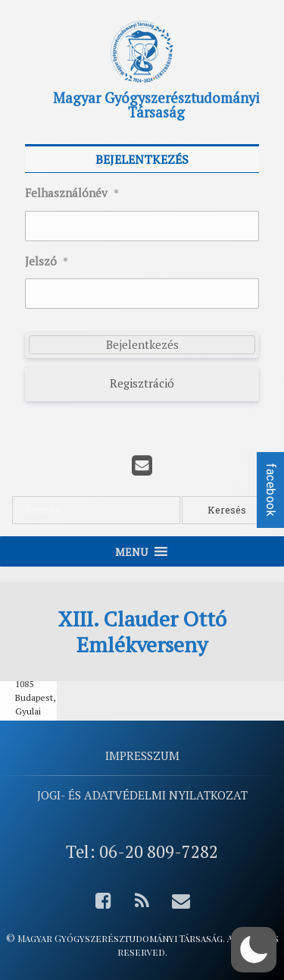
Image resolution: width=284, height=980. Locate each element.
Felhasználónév (72, 193)
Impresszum (142, 755)
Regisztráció (142, 383)
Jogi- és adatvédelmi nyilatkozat (142, 795)
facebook (271, 490)
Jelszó (47, 262)
